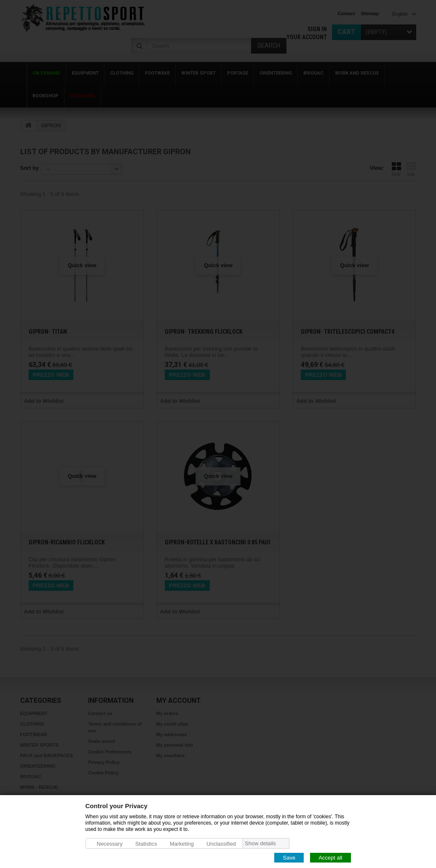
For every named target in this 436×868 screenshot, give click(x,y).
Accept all (330, 857)
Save (289, 857)
